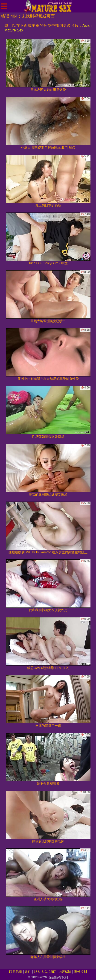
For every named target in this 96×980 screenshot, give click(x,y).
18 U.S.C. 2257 (45, 972)
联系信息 (16, 972)
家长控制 (80, 972)
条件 (28, 972)
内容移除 (65, 972)
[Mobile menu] (4, 6)
